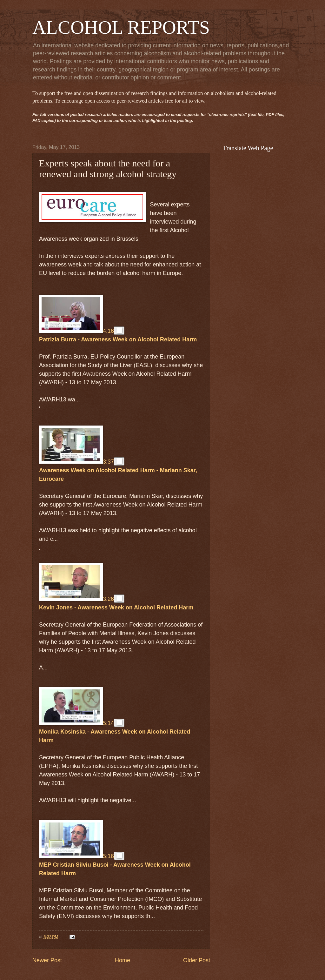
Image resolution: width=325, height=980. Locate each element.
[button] (119, 331)
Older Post (197, 960)
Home (123, 960)
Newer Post (47, 960)
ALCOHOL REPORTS (121, 27)
